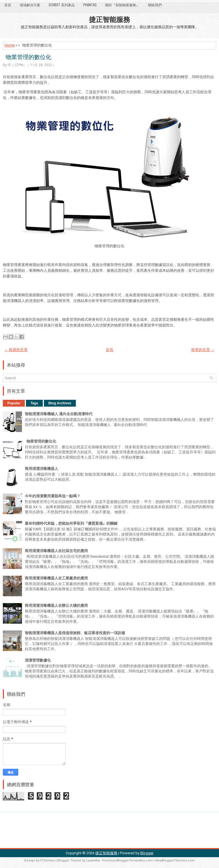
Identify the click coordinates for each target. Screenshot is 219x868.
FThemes (47, 860)
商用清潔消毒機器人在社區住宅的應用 (56, 551)
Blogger (147, 853)
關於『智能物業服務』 (122, 5)
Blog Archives (60, 403)
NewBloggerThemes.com (175, 860)
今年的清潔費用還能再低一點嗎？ (53, 496)
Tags (34, 403)
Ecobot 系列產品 (62, 5)
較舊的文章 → (203, 350)
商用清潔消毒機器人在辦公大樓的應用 (56, 606)
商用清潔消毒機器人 (41, 469)
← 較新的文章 (16, 350)
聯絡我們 (155, 5)
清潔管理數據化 (38, 660)
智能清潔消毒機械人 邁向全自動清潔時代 (59, 414)
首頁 (8, 5)
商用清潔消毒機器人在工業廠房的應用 (56, 578)
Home (10, 45)
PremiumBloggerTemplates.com (128, 860)
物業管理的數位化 (27, 57)
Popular (14, 403)
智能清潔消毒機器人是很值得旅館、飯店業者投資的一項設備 (75, 633)
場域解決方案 (30, 5)
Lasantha (93, 860)
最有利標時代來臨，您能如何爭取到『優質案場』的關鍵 (71, 523)
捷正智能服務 (109, 19)
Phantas (90, 5)
